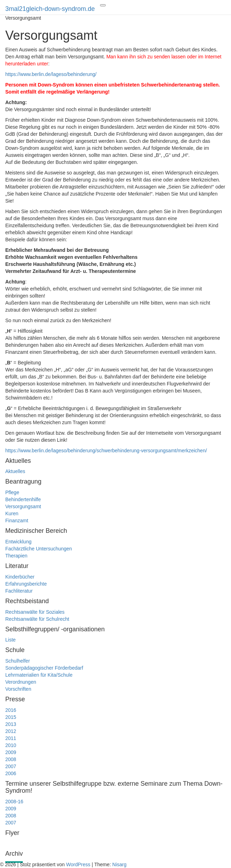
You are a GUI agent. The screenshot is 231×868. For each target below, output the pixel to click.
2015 (11, 717)
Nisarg (119, 864)
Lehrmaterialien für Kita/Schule (39, 675)
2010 (11, 745)
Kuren (12, 513)
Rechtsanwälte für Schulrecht (37, 619)
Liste (11, 640)
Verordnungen (21, 682)
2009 (11, 752)
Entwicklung (18, 542)
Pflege (12, 492)
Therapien (16, 556)
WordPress (78, 864)
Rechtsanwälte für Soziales (35, 612)
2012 (11, 731)
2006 (11, 773)
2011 (11, 738)
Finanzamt (17, 521)
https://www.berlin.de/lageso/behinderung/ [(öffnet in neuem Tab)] (51, 74)
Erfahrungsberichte (26, 584)
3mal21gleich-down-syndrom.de (50, 9)
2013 (11, 724)
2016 (11, 710)
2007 (11, 766)
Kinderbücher (20, 577)
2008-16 (14, 802)
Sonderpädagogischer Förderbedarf (44, 668)
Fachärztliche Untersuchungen (39, 549)
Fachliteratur (19, 591)
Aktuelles (15, 471)
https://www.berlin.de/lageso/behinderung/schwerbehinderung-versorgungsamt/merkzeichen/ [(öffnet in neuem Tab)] (106, 451)
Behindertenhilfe (23, 499)
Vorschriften (18, 689)
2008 (11, 759)
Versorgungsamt (23, 506)
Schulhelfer (18, 661)
